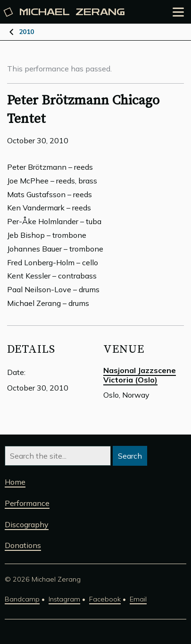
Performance (27, 503)
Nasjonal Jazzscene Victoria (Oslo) (140, 375)
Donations (23, 545)
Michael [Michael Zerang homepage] (65, 12)
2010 (26, 32)
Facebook (105, 599)
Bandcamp (22, 599)
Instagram (64, 599)
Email (138, 599)
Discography (27, 524)
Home (15, 482)
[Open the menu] (178, 12)
